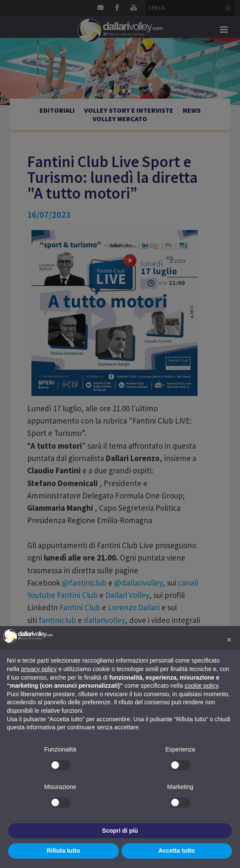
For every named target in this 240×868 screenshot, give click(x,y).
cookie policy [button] (202, 686)
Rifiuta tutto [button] (64, 851)
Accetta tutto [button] (177, 851)
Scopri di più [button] (120, 831)
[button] (229, 640)
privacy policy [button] (39, 669)
